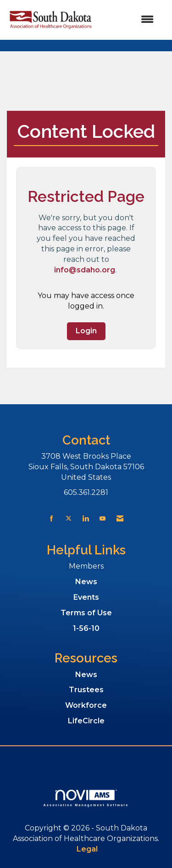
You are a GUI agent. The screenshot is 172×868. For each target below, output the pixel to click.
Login (86, 331)
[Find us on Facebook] (52, 518)
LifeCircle (86, 721)
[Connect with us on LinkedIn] (86, 518)
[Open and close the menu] (129, 20)
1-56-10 (86, 628)
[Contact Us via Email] (120, 518)
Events (86, 597)
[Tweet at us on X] (69, 518)
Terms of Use (86, 613)
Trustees (86, 690)
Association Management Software (86, 798)
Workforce (86, 705)
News (86, 582)
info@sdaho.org (85, 270)
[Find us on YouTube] (103, 518)
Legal (87, 849)
